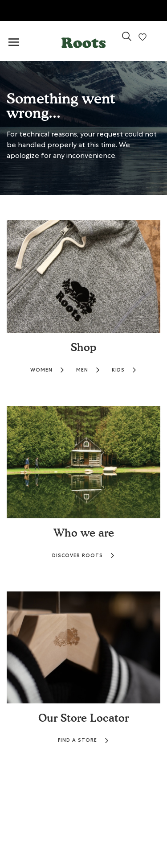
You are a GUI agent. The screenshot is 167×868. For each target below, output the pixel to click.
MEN (88, 370)
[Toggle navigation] (14, 43)
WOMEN (47, 370)
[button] (84, 41)
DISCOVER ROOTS (83, 556)
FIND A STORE (83, 740)
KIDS (124, 370)
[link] (127, 40)
